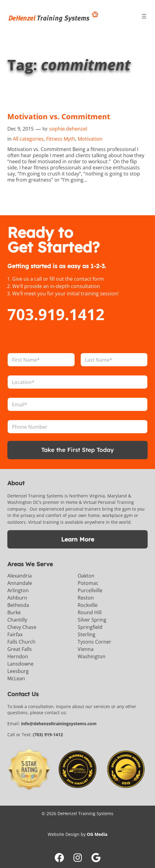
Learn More (78, 539)
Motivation (90, 139)
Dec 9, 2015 (20, 129)
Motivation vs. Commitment (59, 116)
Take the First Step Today (77, 450)
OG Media (97, 834)
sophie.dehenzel (68, 129)
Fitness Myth (61, 139)
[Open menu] (144, 16)
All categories (28, 139)
